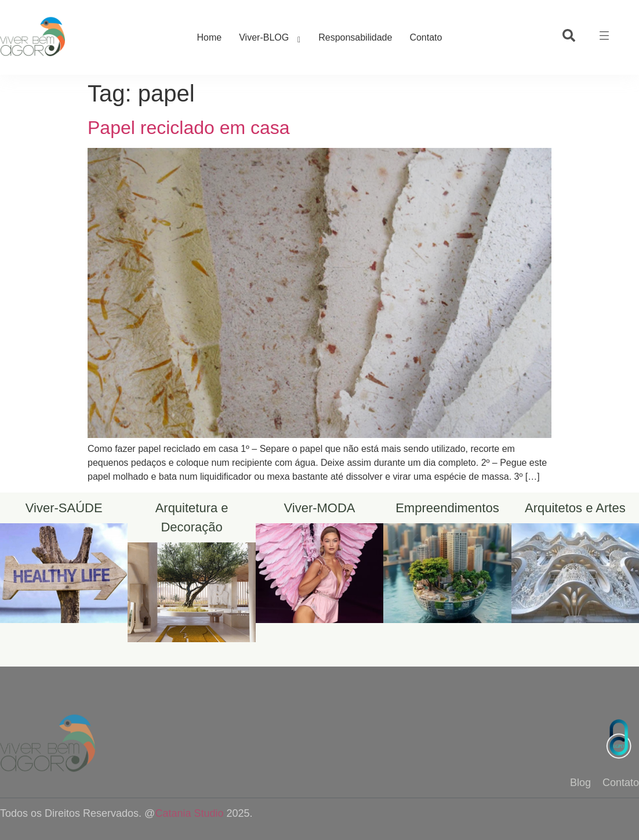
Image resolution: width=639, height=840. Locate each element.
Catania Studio (189, 813)
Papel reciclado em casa (189, 128)
